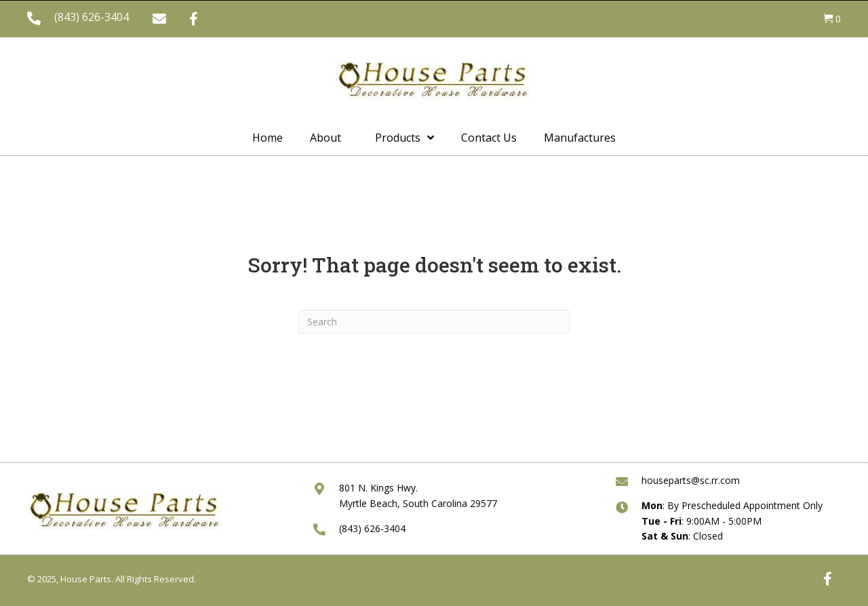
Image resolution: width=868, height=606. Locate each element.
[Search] (434, 322)
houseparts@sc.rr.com (691, 480)
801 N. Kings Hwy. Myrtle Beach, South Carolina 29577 (418, 495)
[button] (159, 19)
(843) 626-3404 (92, 17)
